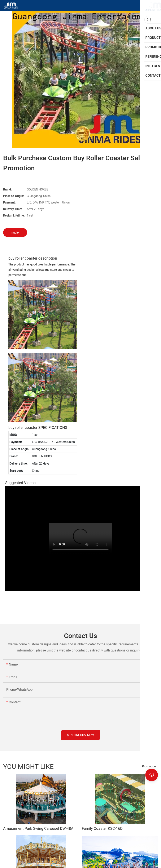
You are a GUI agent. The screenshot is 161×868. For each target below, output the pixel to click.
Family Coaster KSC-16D (102, 828)
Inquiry (15, 232)
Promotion (149, 766)
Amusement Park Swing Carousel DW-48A (38, 828)
